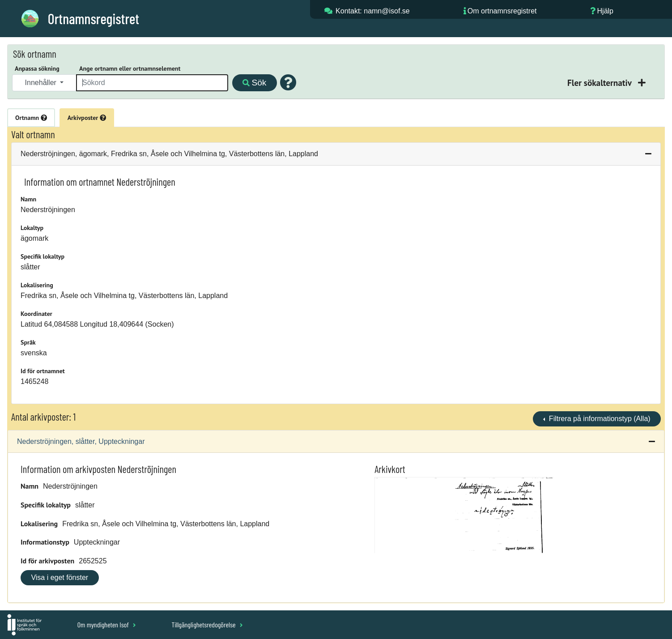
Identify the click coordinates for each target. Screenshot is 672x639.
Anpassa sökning (37, 68)
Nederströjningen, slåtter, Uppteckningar (81, 441)
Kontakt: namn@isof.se (373, 11)
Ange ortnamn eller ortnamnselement (130, 68)
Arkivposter (87, 118)
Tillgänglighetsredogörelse (207, 624)
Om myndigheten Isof (107, 624)
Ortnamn (31, 118)
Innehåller (42, 83)
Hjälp (605, 11)
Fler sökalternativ (600, 83)
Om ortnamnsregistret (502, 11)
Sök (254, 83)
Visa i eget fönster (60, 577)
